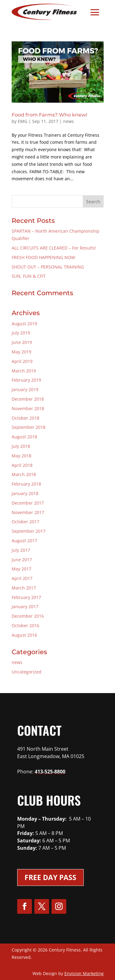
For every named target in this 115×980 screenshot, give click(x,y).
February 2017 (26, 597)
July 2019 (21, 333)
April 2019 (22, 361)
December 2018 (28, 399)
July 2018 (21, 446)
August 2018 (24, 437)
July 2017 (21, 550)
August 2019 (24, 324)
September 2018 (29, 427)
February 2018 (26, 484)
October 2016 (25, 625)
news (69, 121)
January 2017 (25, 606)
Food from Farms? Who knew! (49, 115)
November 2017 (28, 512)
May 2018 (21, 456)
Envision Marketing (84, 973)
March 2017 (24, 588)
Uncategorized (27, 672)
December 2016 (28, 616)
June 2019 (22, 342)
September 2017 (29, 531)
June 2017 (22, 560)
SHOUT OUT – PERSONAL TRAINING (48, 267)
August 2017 (24, 541)
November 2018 (28, 408)
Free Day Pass (50, 877)
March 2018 (24, 474)
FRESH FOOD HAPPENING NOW (43, 257)
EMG (23, 121)
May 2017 (21, 569)
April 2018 (22, 465)
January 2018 (25, 493)
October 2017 (25, 522)
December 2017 (28, 503)
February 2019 (26, 380)
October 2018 (25, 418)
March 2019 (24, 371)
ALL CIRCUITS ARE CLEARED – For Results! (54, 248)
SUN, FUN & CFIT (29, 276)
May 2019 (21, 352)
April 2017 (22, 578)
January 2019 (25, 389)
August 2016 (24, 635)
